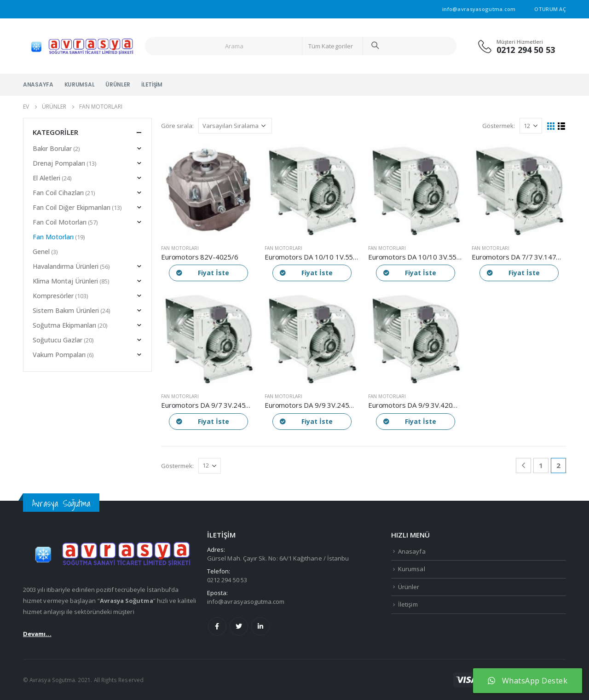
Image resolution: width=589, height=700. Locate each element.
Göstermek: (499, 126)
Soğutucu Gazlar (58, 340)
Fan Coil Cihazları (58, 193)
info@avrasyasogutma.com (246, 602)
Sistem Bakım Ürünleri (66, 310)
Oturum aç (550, 9)
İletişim (152, 84)
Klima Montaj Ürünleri (65, 281)
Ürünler (118, 84)
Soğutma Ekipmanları (64, 325)
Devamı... (37, 634)
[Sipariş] (235, 126)
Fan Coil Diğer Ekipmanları (72, 207)
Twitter (239, 626)
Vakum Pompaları (59, 355)
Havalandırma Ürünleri (66, 266)
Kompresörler (53, 296)
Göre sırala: (177, 126)
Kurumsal (80, 84)
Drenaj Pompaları (59, 163)
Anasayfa (38, 84)
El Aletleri (46, 178)
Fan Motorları (180, 248)
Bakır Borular (52, 148)
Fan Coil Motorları (60, 222)
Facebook (217, 626)
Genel (41, 252)
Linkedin (260, 626)
